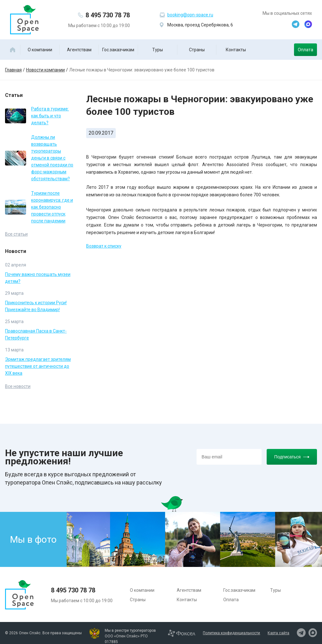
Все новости (18, 386)
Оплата (305, 50)
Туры (158, 50)
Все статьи (16, 234)
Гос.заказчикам (118, 50)
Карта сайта (278, 633)
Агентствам (79, 50)
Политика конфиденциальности (231, 633)
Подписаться (292, 457)
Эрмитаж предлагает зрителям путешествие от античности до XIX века (38, 366)
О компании (40, 50)
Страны (197, 50)
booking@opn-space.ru (190, 15)
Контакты (236, 50)
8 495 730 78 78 (108, 15)
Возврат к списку (104, 246)
